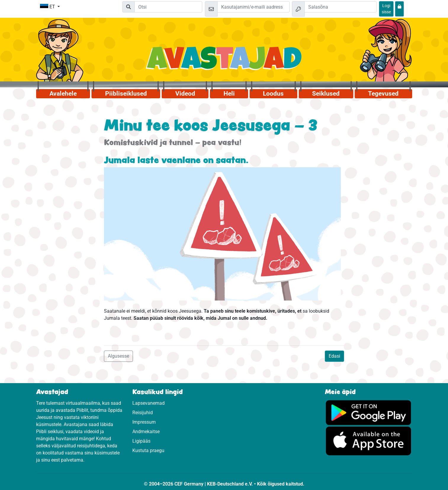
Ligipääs (141, 441)
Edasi (334, 356)
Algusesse (118, 356)
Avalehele (63, 94)
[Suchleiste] (168, 7)
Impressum (144, 422)
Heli (229, 94)
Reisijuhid (143, 413)
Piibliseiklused (126, 94)
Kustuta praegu (148, 450)
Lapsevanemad (148, 403)
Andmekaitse (146, 432)
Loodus (273, 94)
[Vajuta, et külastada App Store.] (368, 440)
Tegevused (383, 94)
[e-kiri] (253, 7)
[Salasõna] (341, 7)
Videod (185, 94)
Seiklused (326, 94)
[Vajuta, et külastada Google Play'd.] (368, 412)
